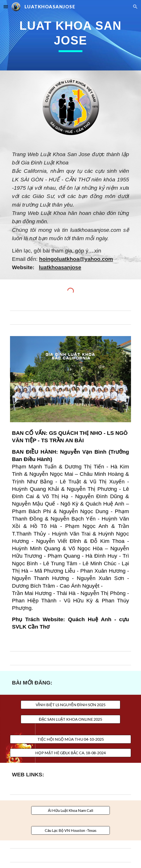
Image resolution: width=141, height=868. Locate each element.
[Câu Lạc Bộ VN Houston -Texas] (70, 830)
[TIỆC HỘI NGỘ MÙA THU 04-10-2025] (70, 739)
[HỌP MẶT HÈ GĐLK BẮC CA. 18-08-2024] (70, 753)
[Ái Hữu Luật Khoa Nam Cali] (70, 810)
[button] (6, 7)
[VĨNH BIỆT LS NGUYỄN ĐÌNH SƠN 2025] (70, 705)
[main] (70, 35)
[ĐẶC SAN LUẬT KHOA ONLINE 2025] (70, 719)
